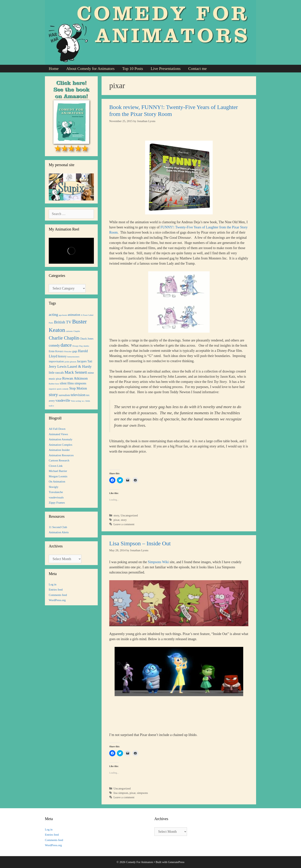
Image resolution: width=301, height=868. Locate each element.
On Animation (57, 482)
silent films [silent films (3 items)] (67, 383)
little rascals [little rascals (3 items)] (56, 373)
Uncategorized (129, 515)
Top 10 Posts (133, 69)
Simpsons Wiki (158, 562)
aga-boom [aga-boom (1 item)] (63, 315)
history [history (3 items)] (62, 356)
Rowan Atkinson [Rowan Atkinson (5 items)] (75, 378)
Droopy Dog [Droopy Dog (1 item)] (78, 346)
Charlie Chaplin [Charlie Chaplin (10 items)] (64, 338)
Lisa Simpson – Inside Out (140, 543)
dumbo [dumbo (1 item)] (86, 346)
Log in (53, 584)
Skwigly (54, 487)
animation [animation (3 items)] (74, 315)
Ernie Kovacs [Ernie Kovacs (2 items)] (56, 351)
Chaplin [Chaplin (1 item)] (77, 331)
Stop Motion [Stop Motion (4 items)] (78, 388)
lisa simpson (121, 793)
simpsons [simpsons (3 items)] (80, 383)
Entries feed (56, 590)
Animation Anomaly (61, 439)
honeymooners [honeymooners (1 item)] (73, 357)
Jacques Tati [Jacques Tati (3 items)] (84, 361)
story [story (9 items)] (53, 395)
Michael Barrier (58, 471)
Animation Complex (61, 445)
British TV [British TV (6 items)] (63, 322)
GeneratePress (176, 862)
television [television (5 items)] (78, 395)
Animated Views (58, 434)
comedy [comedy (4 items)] (54, 345)
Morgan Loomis (58, 476)
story (116, 515)
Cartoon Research (59, 460)
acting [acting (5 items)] (53, 314)
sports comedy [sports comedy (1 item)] (63, 389)
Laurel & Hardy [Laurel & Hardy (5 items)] (79, 366)
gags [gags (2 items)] (75, 351)
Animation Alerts (59, 532)
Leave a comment (124, 524)
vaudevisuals (56, 497)
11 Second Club (58, 527)
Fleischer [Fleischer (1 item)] (68, 352)
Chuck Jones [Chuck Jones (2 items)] (87, 339)
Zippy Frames (57, 503)
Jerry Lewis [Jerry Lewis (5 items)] (58, 366)
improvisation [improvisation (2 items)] (56, 361)
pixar (116, 520)
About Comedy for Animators (90, 69)
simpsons (142, 793)
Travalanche (56, 492)
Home (54, 69)
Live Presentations (166, 69)
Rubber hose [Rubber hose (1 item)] (54, 384)
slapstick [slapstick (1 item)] (52, 389)
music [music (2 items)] (52, 379)
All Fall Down (57, 429)
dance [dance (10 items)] (66, 345)
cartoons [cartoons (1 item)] (69, 331)
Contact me (198, 69)
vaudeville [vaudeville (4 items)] (63, 400)
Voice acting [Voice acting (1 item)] (76, 401)
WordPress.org (57, 600)
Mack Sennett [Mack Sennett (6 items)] (76, 372)
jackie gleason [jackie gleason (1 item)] (70, 362)
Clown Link (56, 466)
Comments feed (58, 595)
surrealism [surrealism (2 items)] (64, 395)
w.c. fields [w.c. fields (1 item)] (86, 401)
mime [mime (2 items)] (91, 373)
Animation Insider (59, 450)
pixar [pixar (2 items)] (59, 379)
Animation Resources (61, 455)
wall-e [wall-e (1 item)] (51, 406)
